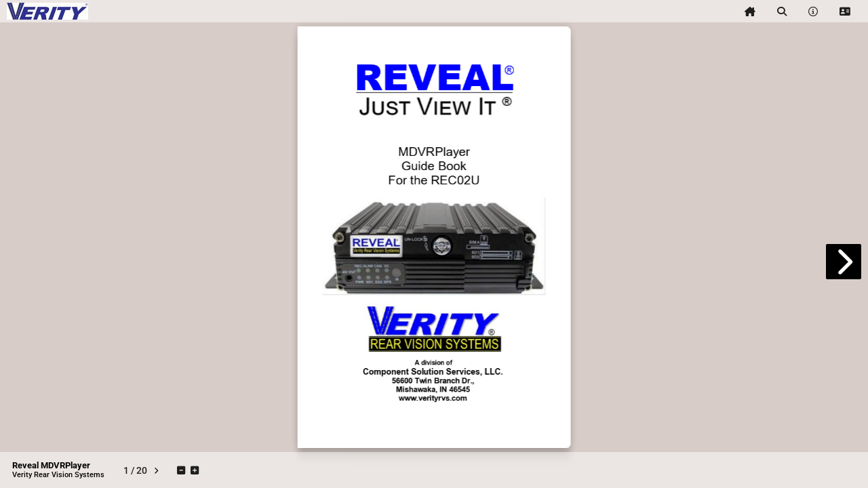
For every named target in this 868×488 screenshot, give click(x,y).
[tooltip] (750, 12)
